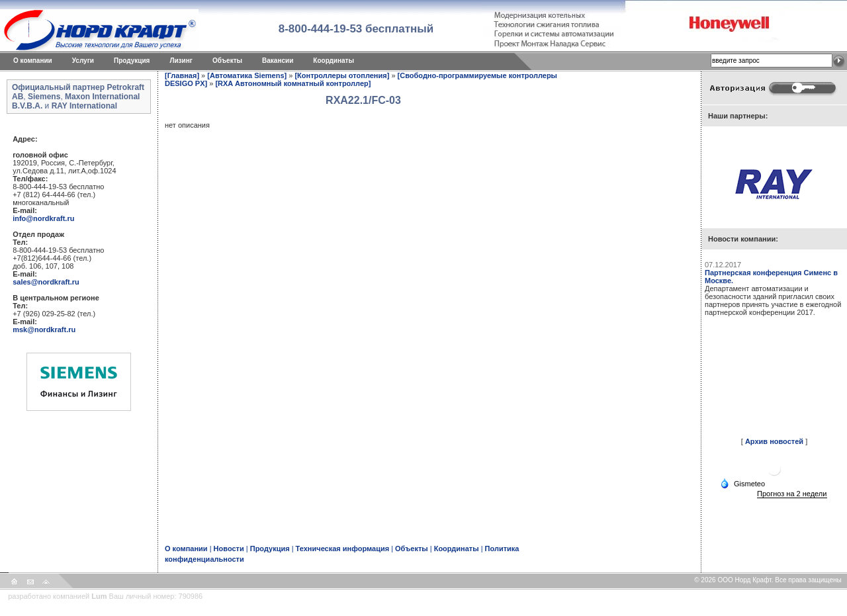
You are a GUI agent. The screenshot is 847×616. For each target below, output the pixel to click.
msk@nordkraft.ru (44, 330)
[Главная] (182, 75)
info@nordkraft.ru (43, 218)
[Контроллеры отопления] (342, 75)
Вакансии (278, 61)
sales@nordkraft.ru (46, 282)
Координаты (334, 61)
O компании (33, 61)
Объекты (227, 61)
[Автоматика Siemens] (247, 75)
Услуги (83, 61)
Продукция (132, 61)
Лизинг (181, 61)
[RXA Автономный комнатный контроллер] (293, 83)
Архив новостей (774, 441)
